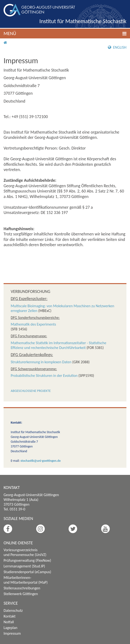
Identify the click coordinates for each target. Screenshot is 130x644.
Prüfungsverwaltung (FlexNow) (27, 560)
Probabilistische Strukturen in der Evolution (44, 376)
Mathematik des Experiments (33, 324)
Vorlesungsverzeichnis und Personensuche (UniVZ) (25, 552)
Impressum (12, 633)
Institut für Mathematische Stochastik (83, 21)
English (117, 47)
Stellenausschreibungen (22, 588)
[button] (65, 34)
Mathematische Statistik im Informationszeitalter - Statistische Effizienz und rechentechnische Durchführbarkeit (58, 345)
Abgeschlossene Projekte (31, 391)
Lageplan (10, 628)
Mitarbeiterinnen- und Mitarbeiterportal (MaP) (26, 580)
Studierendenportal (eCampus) (27, 572)
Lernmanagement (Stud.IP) (24, 566)
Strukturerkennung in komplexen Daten (41, 362)
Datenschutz (13, 610)
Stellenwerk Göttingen (21, 594)
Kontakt (10, 616)
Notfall (9, 622)
